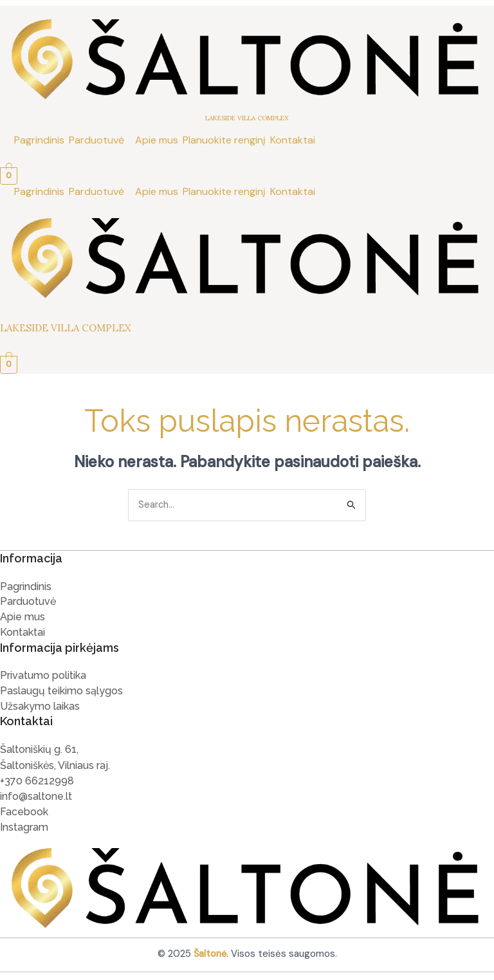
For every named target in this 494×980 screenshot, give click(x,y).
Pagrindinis (39, 140)
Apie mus (157, 140)
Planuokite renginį (224, 140)
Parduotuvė (96, 140)
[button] (100, 140)
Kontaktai (293, 140)
